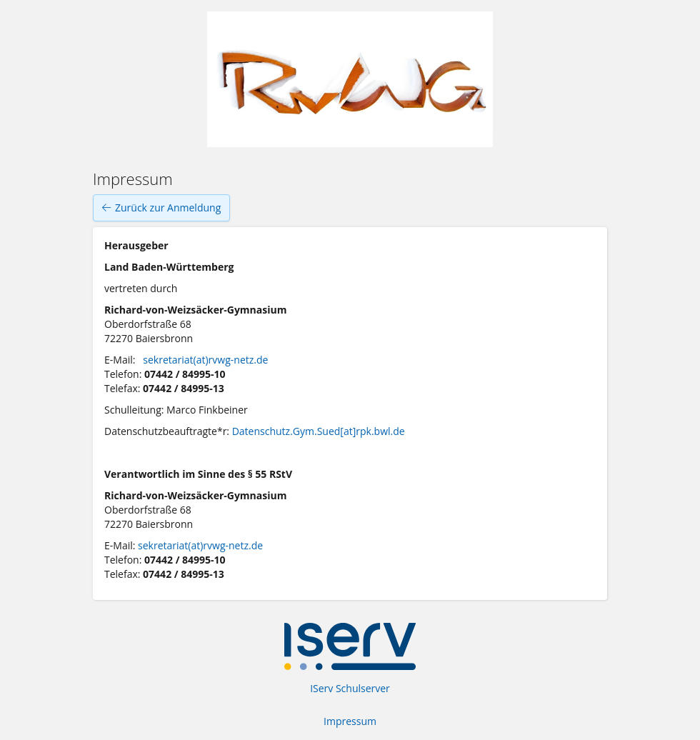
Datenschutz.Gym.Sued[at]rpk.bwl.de (319, 431)
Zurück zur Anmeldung (161, 208)
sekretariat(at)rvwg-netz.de (205, 360)
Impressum (350, 721)
